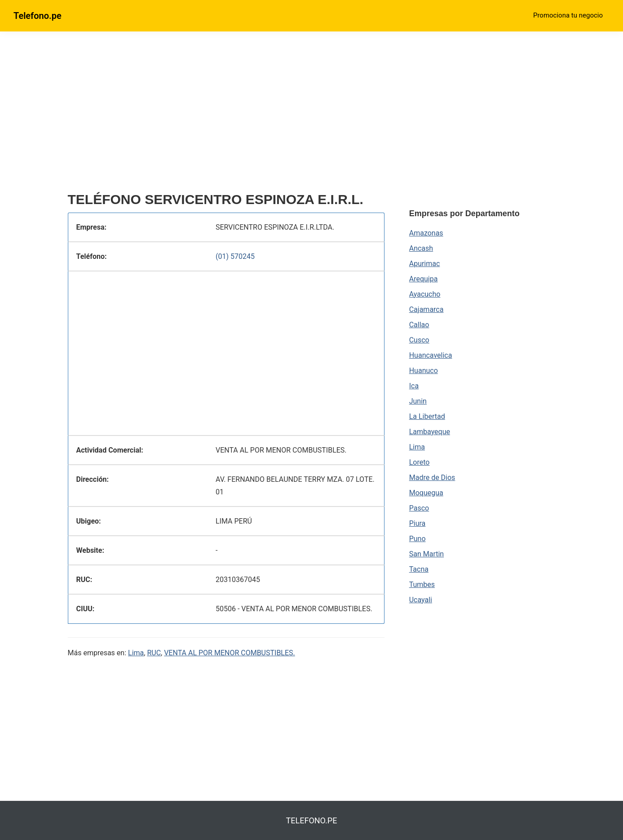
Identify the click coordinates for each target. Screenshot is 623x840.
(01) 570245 (235, 256)
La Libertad (427, 416)
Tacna (419, 569)
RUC (154, 653)
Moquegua (426, 493)
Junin (418, 401)
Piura (418, 523)
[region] (226, 116)
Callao (419, 325)
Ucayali (421, 600)
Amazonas (426, 233)
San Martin (426, 554)
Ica (414, 386)
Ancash (421, 248)
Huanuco (424, 371)
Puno (418, 539)
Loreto (420, 462)
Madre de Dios (432, 478)
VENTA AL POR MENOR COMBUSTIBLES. (230, 653)
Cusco (419, 340)
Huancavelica (431, 355)
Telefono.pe (38, 16)
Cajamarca (426, 309)
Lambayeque (430, 432)
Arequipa (424, 279)
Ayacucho (425, 294)
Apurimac (425, 264)
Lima (136, 653)
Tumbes (422, 584)
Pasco (419, 508)
